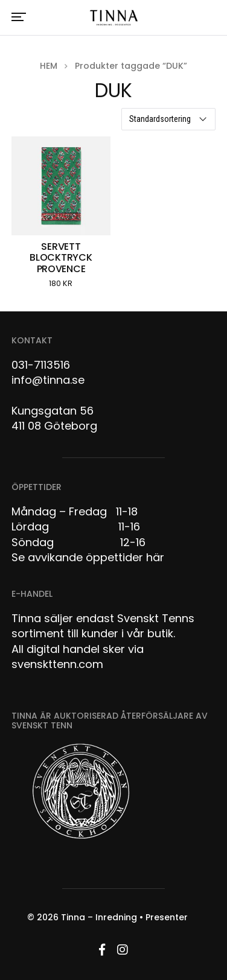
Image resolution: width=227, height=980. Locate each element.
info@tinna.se (48, 380)
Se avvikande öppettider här (88, 557)
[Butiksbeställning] (168, 119)
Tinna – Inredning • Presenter (124, 917)
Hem (49, 66)
